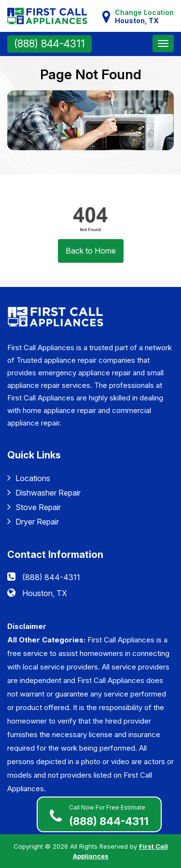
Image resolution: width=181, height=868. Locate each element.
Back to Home (91, 251)
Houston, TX (45, 593)
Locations (29, 478)
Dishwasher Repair (44, 492)
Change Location (144, 16)
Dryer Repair (33, 521)
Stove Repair (34, 507)
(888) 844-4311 (49, 44)
